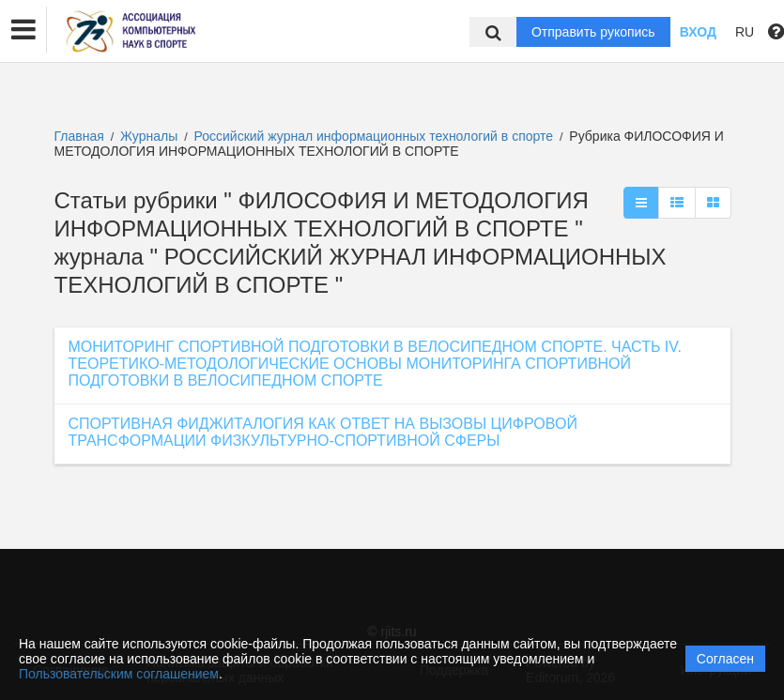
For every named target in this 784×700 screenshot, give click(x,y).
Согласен (725, 659)
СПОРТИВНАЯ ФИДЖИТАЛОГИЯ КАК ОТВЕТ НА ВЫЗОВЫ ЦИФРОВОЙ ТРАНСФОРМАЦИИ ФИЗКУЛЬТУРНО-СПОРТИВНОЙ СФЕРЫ (323, 432)
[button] (23, 30)
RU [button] (745, 32)
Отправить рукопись (593, 32)
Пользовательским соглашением (119, 674)
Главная (79, 136)
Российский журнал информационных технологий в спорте (376, 136)
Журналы (149, 136)
